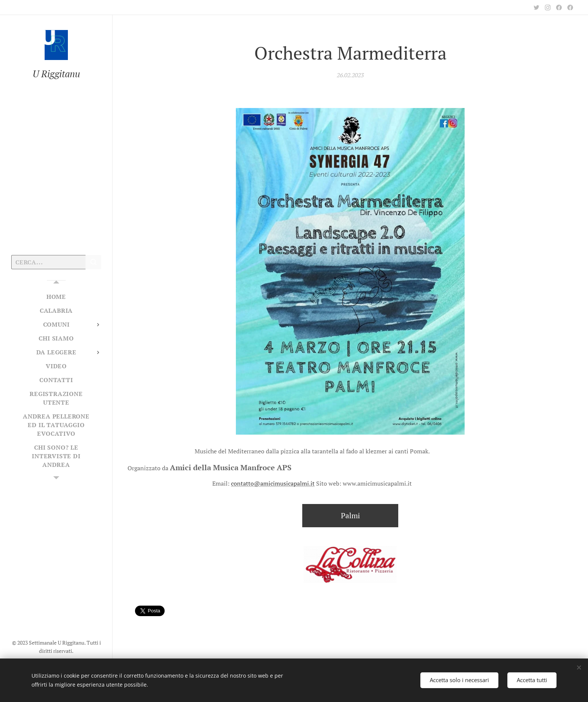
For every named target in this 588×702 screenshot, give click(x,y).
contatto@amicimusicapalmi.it (273, 483)
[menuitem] (56, 297)
